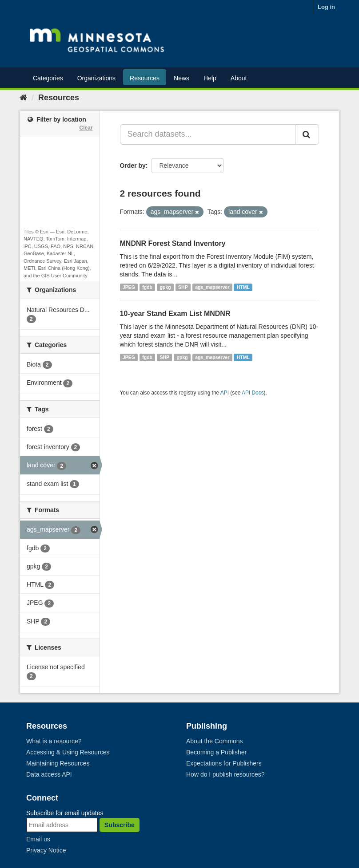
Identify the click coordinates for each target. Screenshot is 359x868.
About (239, 78)
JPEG (129, 287)
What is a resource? (54, 741)
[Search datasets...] (208, 134)
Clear (86, 128)
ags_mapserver (212, 287)
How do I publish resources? (225, 774)
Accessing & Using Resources (68, 752)
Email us (38, 839)
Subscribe (120, 825)
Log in (326, 7)
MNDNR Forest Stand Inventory (173, 243)
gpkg (166, 287)
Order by (133, 166)
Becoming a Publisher (216, 752)
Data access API (49, 774)
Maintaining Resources (58, 763)
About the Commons (215, 741)
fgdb (147, 287)
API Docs (253, 393)
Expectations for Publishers (224, 763)
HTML (243, 287)
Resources (145, 78)
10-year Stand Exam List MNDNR (175, 314)
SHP (183, 287)
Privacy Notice (46, 850)
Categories (48, 78)
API (225, 393)
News (181, 78)
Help (210, 78)
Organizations (96, 78)
